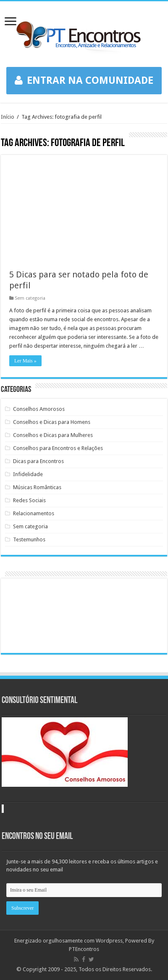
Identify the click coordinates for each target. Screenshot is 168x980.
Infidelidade (28, 474)
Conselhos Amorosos (39, 409)
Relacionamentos (34, 513)
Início (8, 117)
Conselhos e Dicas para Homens (52, 422)
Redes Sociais (29, 500)
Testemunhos (29, 539)
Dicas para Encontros (38, 461)
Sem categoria (30, 298)
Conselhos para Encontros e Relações (58, 448)
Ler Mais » (25, 361)
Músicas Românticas (37, 487)
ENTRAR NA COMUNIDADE (84, 80)
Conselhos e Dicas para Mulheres (53, 435)
